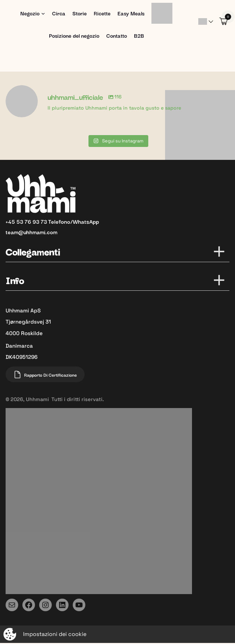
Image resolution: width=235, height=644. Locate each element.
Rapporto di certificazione (45, 375)
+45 (11, 221)
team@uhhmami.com (31, 232)
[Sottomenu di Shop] (43, 13)
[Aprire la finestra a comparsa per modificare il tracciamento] (117, 634)
